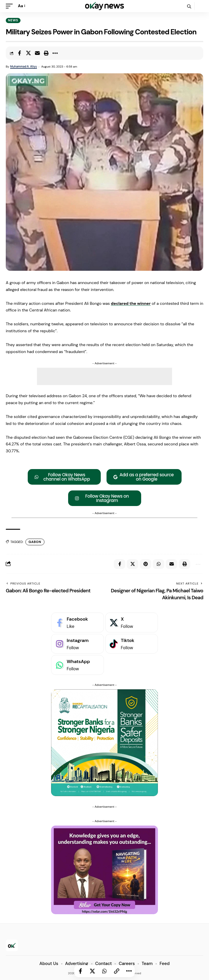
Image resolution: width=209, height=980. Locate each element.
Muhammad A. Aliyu (24, 66)
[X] (132, 622)
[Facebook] (78, 622)
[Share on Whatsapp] (104, 971)
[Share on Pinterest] (145, 564)
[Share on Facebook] (19, 53)
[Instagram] (78, 644)
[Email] (37, 53)
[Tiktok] (132, 644)
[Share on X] (28, 53)
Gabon (35, 542)
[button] (11, 6)
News (13, 20)
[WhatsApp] (78, 665)
